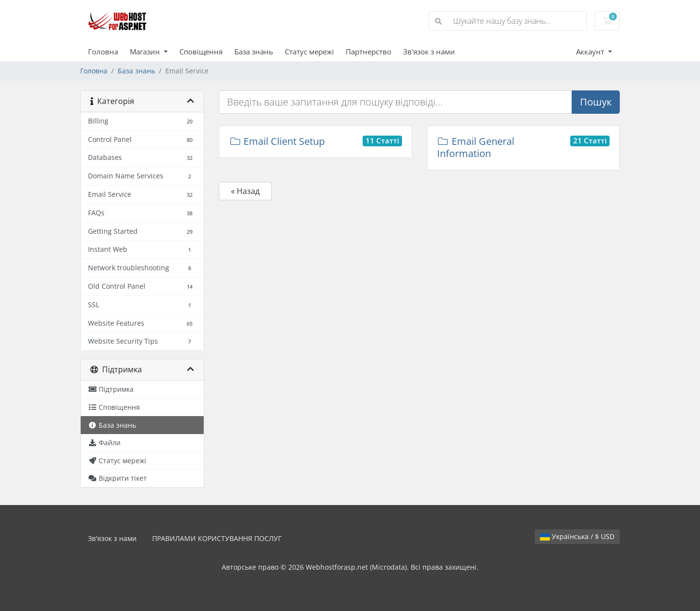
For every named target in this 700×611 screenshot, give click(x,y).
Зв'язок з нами (429, 52)
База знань (254, 52)
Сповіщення (201, 52)
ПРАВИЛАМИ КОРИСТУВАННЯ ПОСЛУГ (217, 538)
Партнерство (368, 52)
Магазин (146, 52)
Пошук (596, 102)
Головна (103, 52)
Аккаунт (591, 52)
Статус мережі (309, 52)
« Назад (245, 191)
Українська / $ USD (577, 536)
